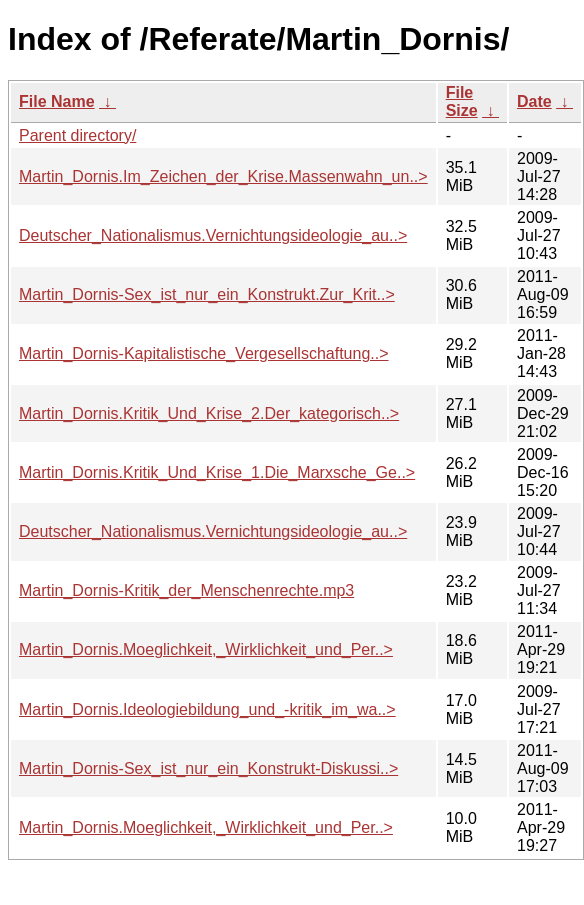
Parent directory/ (77, 135)
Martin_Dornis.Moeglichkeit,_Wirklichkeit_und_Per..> (206, 649)
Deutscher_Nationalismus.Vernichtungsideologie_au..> (213, 235)
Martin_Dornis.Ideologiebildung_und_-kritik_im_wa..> (207, 709)
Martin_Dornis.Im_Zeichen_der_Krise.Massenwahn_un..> (223, 176)
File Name (57, 101)
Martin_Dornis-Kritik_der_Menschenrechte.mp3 (186, 590)
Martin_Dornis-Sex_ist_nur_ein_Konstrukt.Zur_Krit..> (207, 294)
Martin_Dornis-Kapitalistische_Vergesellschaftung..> (204, 353)
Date (534, 101)
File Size (462, 101)
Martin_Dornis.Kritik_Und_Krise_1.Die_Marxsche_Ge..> (217, 472)
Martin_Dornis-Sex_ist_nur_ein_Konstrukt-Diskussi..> (208, 768)
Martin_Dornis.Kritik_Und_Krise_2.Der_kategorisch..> (209, 413)
